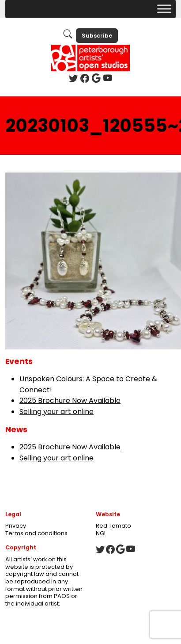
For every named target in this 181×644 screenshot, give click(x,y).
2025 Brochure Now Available (70, 401)
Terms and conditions (36, 533)
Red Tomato (113, 526)
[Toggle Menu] (164, 9)
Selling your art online (57, 412)
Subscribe (97, 36)
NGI (101, 533)
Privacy (16, 526)
